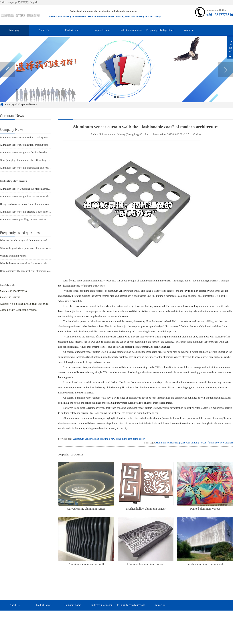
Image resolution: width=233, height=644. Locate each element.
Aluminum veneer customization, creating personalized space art (33, 145)
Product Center (73, 30)
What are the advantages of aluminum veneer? (24, 240)
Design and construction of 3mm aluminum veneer (26, 204)
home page (14, 30)
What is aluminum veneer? (14, 256)
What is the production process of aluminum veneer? (27, 248)
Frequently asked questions (160, 30)
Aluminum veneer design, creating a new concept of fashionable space (36, 212)
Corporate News (102, 30)
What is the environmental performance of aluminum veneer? (31, 263)
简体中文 (23, 2)
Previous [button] (7, 75)
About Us (44, 30)
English (34, 2)
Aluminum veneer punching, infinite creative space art (28, 219)
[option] (116, 75)
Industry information (131, 30)
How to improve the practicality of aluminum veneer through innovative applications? (44, 271)
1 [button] (115, 102)
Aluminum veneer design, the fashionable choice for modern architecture (37, 152)
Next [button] (226, 75)
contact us (189, 30)
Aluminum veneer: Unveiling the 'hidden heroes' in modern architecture (37, 189)
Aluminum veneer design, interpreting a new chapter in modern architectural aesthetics (44, 168)
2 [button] (118, 102)
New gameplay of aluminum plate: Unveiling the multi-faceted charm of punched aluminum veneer (51, 160)
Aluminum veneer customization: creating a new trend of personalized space (39, 137)
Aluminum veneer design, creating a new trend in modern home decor (109, 439)
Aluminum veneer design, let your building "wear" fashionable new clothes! (194, 443)
